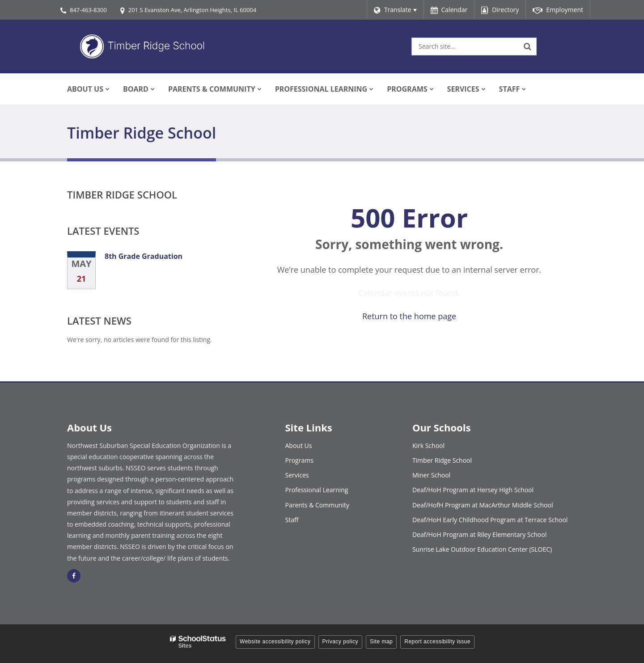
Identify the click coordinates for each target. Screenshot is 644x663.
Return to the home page (409, 316)
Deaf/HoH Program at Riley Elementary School (479, 534)
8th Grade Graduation (144, 256)
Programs (299, 460)
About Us (299, 446)
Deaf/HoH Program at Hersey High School (473, 490)
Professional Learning (317, 490)
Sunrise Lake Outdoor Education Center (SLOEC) (482, 549)
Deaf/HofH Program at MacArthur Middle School (483, 505)
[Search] (528, 46)
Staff (292, 520)
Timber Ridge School (122, 194)
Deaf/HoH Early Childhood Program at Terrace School (490, 520)
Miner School (431, 475)
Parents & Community (317, 505)
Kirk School (428, 446)
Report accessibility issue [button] (437, 642)
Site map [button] (381, 642)
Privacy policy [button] (340, 642)
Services (297, 475)
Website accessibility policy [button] (275, 642)
